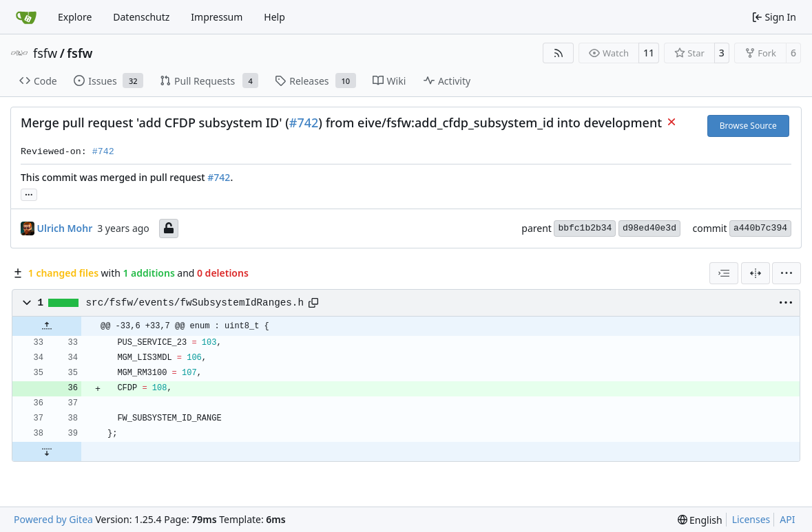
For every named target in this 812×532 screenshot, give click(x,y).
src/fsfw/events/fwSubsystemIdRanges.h (195, 303)
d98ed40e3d (649, 228)
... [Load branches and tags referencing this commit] (29, 193)
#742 (304, 123)
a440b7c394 (760, 228)
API (787, 519)
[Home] (26, 17)
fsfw (45, 53)
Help (274, 17)
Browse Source (748, 126)
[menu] (787, 273)
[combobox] (724, 273)
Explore (75, 17)
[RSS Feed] (559, 53)
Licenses (751, 519)
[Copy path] (313, 303)
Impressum (217, 17)
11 (649, 53)
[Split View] (756, 273)
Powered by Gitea (53, 519)
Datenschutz (141, 17)
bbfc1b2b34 (585, 228)
